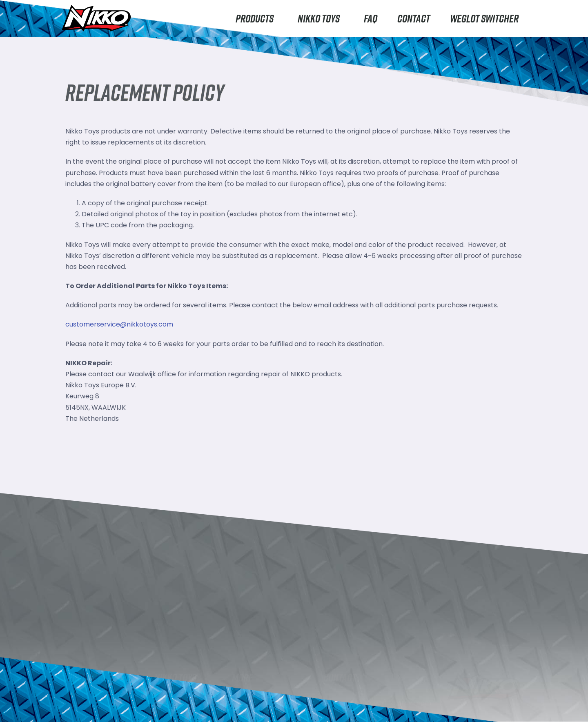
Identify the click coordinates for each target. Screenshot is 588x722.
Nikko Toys (321, 18)
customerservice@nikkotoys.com (119, 324)
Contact (414, 18)
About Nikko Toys (182, 702)
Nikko (76, 702)
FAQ (371, 18)
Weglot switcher (484, 18)
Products (257, 18)
